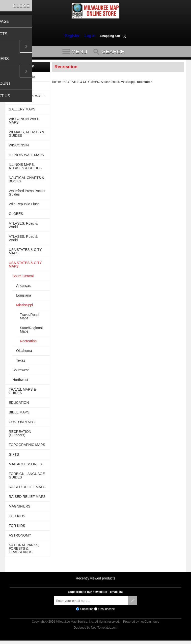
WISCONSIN (19, 147)
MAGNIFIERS (19, 508)
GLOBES (16, 216)
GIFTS (14, 457)
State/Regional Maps (31, 332)
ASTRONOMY (20, 538)
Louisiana (24, 298)
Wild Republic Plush (24, 206)
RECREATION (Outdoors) (20, 436)
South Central (110, 84)
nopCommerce (150, 624)
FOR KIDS (17, 518)
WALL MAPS (19, 89)
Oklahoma (24, 353)
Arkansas (23, 288)
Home (56, 84)
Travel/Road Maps (29, 319)
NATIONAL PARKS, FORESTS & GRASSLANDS (24, 551)
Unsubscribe (107, 611)
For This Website (22, 79)
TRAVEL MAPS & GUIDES (22, 393)
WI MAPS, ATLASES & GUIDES (26, 136)
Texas (21, 363)
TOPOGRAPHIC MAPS (27, 447)
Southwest (20, 372)
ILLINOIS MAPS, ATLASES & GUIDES (25, 169)
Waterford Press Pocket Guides (27, 195)
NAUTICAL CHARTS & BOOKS (26, 182)
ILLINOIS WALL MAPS (26, 157)
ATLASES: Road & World (23, 227)
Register (73, 36)
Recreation (28, 343)
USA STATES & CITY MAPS (80, 84)
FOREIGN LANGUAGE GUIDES (27, 478)
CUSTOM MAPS (22, 424)
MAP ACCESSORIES (25, 466)
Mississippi (128, 84)
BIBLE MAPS (19, 414)
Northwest (20, 382)
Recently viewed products (96, 580)
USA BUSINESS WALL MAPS (27, 100)
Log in (89, 36)
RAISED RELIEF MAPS (27, 489)
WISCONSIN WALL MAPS (24, 123)
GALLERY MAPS (22, 111)
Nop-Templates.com (104, 630)
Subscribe (87, 611)
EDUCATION (19, 405)
